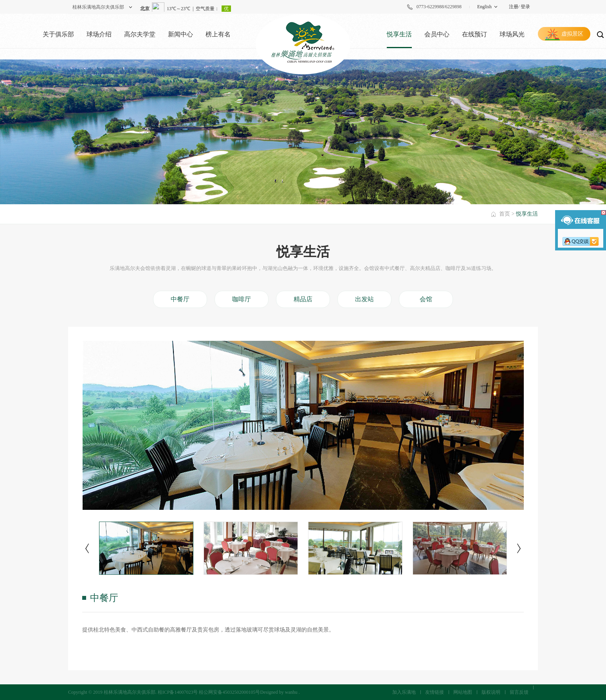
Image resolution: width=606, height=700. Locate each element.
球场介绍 (99, 34)
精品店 (303, 299)
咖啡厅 (242, 299)
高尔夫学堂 (140, 34)
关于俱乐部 (58, 34)
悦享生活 (399, 34)
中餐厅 (180, 299)
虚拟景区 (572, 34)
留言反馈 (519, 692)
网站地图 (463, 692)
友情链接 (435, 692)
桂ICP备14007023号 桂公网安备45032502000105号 (209, 692)
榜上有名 (218, 34)
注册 (514, 7)
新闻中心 (180, 34)
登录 (525, 7)
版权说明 (491, 692)
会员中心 (437, 34)
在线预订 (474, 34)
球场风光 (512, 34)
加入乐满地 (404, 692)
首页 (505, 214)
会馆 (426, 299)
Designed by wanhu (279, 692)
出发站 (364, 299)
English (484, 7)
